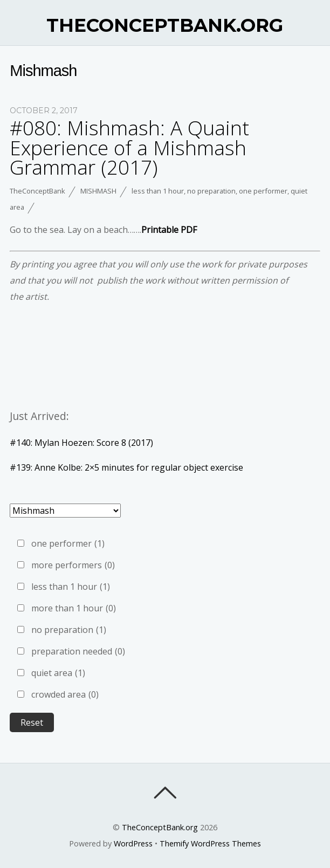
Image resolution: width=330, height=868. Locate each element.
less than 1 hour (158, 191)
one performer (263, 191)
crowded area (65, 694)
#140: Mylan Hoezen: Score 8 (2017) (81, 443)
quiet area (58, 673)
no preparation (211, 191)
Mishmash (98, 191)
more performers (73, 565)
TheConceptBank (37, 191)
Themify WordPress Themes (210, 843)
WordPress (133, 843)
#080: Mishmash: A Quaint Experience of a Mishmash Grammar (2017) (129, 148)
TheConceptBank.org (160, 827)
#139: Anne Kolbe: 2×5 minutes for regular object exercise (126, 467)
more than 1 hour (74, 608)
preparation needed (78, 651)
